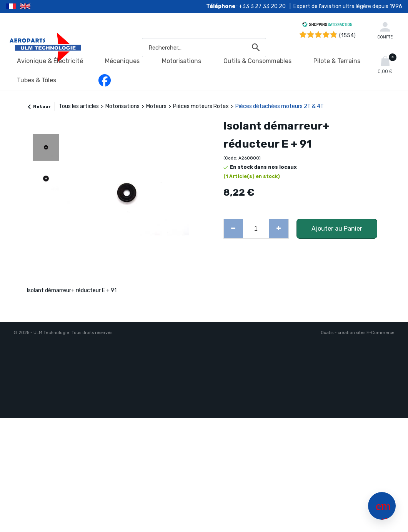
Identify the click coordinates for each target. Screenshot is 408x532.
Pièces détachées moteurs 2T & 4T (280, 106)
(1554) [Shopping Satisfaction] (347, 36)
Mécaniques (122, 61)
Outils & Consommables (257, 61)
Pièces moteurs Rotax (201, 106)
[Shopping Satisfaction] (327, 26)
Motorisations (182, 61)
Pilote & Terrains (337, 61)
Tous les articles (79, 106)
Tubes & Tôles (37, 80)
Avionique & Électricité (50, 61)
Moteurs (156, 106)
